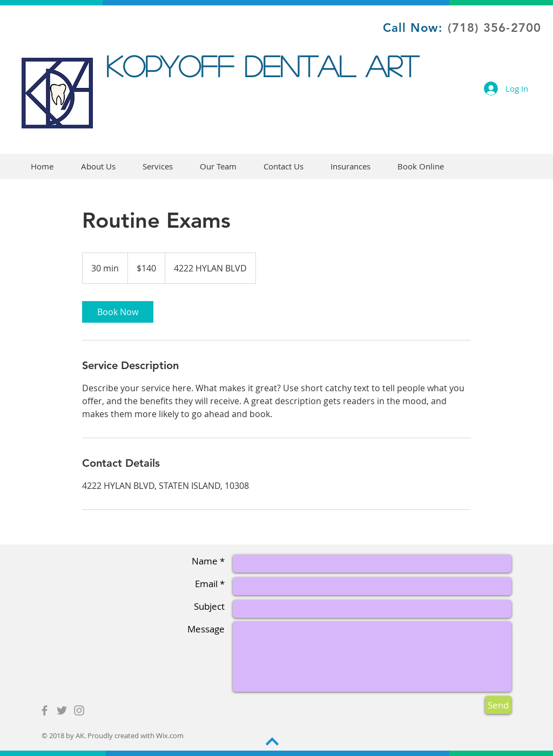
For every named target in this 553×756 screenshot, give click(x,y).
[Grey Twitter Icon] (62, 710)
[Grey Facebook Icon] (45, 710)
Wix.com (170, 735)
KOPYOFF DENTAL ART (267, 66)
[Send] (498, 705)
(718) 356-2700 (494, 28)
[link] (118, 312)
